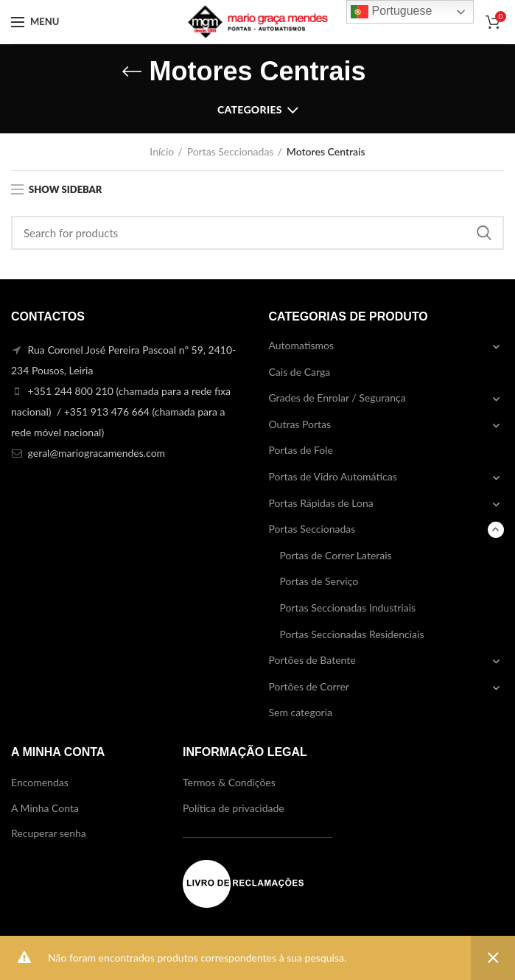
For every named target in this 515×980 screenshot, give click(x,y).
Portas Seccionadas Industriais (348, 608)
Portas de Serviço (319, 581)
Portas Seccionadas (231, 151)
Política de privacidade (234, 808)
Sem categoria (301, 712)
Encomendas (40, 782)
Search (484, 233)
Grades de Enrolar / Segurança (337, 398)
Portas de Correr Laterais (336, 555)
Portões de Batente (312, 660)
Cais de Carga (300, 372)
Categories (250, 109)
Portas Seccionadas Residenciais (352, 634)
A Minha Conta (45, 808)
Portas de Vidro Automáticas (333, 476)
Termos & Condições (229, 782)
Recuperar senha (49, 833)
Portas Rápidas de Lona (321, 503)
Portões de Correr (309, 686)
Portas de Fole (301, 450)
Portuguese (391, 12)
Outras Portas (300, 424)
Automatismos (302, 345)
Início (162, 151)
